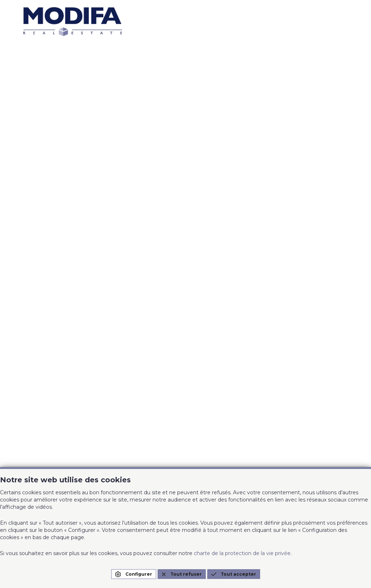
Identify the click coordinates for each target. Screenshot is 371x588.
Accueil (34, 265)
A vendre (36, 300)
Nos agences (219, 265)
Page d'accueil (186, 209)
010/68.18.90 (41, 432)
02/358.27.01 (41, 374)
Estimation (39, 283)
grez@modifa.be (47, 453)
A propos (124, 300)
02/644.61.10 (141, 374)
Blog (207, 300)
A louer (122, 265)
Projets (122, 283)
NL (355, 235)
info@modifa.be (47, 384)
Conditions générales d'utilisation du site (261, 447)
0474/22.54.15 (43, 443)
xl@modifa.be (143, 384)
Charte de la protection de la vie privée (259, 455)
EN (341, 235)
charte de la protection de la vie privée (242, 553)
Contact (212, 283)
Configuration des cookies (243, 462)
